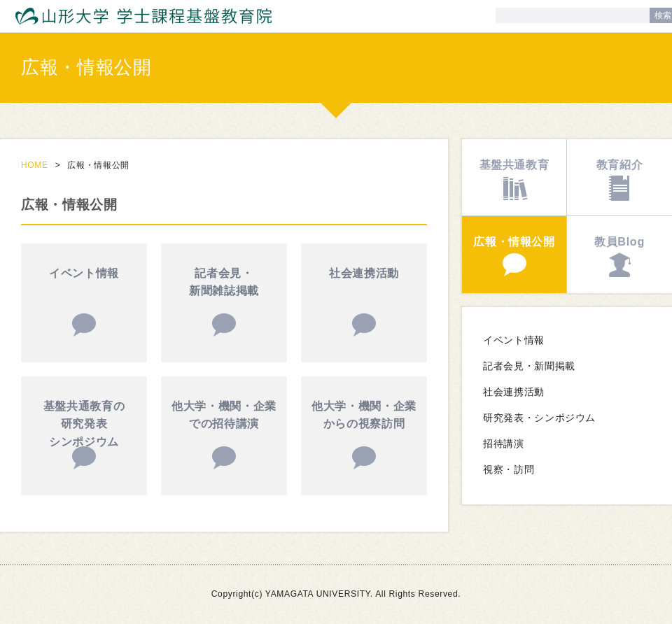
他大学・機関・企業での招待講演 (224, 415)
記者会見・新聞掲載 (529, 366)
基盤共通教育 (514, 164)
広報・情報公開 (514, 241)
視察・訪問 (509, 470)
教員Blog (619, 241)
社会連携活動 (364, 273)
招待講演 (504, 444)
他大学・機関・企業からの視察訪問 (364, 415)
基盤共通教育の (84, 426)
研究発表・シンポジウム (539, 418)
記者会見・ (224, 284)
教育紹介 (620, 164)
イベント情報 (84, 273)
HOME (35, 165)
